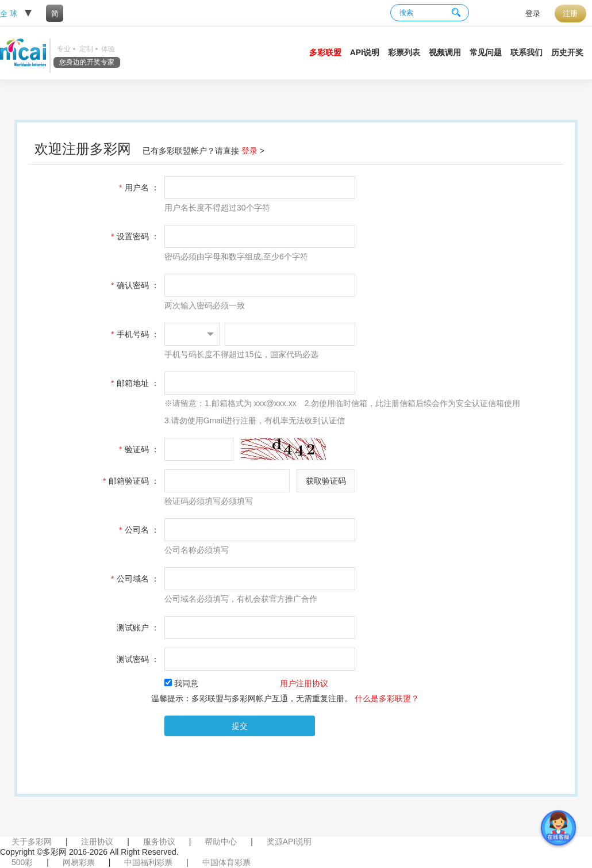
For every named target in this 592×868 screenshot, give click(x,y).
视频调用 (445, 52)
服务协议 (159, 842)
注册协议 (97, 842)
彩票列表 (404, 52)
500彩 (22, 862)
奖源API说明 (289, 842)
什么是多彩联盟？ (387, 698)
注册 (570, 14)
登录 (533, 14)
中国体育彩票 (226, 862)
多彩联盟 (325, 52)
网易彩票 (79, 862)
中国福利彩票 (148, 862)
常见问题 (486, 52)
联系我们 (526, 52)
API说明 (365, 52)
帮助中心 (221, 842)
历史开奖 (567, 52)
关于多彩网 (32, 842)
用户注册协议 (304, 683)
